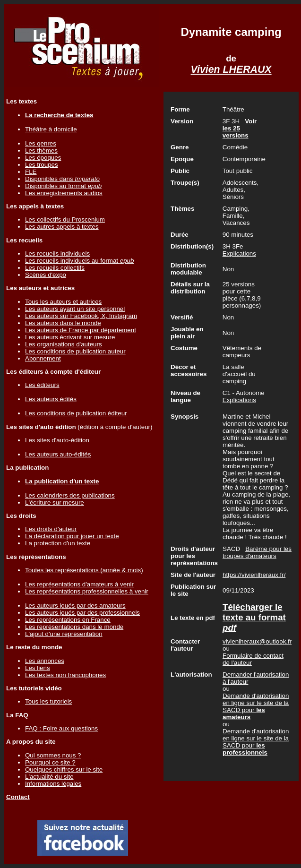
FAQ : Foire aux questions (61, 728)
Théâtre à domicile (51, 129)
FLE (31, 172)
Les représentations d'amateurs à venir (79, 584)
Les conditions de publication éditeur (76, 413)
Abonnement (43, 358)
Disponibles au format (63, 186)
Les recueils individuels (57, 254)
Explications (239, 254)
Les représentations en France (68, 620)
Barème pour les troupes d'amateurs (257, 552)
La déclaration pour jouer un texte (72, 536)
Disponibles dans (62, 179)
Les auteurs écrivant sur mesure (70, 337)
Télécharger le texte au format (254, 617)
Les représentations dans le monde (74, 627)
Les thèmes (41, 150)
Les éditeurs (42, 385)
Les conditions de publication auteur (75, 351)
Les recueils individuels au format (79, 261)
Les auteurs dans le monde (63, 323)
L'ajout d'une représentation (64, 634)
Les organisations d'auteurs (64, 344)
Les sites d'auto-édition (57, 440)
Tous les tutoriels (48, 701)
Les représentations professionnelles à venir (87, 591)
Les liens (38, 668)
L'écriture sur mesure (55, 503)
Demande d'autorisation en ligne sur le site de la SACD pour (256, 706)
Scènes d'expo (46, 275)
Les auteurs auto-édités (58, 454)
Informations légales (53, 784)
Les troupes (42, 165)
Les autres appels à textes (62, 227)
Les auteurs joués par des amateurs (75, 606)
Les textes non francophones (65, 675)
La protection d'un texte (58, 543)
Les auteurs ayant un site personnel (75, 309)
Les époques (43, 158)
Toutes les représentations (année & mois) (84, 570)
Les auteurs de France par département (81, 330)
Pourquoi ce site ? (50, 762)
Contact (18, 797)
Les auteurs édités (51, 399)
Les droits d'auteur (51, 529)
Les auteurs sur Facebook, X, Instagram (81, 316)
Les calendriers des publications (70, 495)
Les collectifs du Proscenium (65, 219)
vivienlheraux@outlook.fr (257, 641)
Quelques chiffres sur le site (64, 769)
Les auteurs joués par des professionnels (82, 613)
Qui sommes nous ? (53, 755)
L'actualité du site (49, 777)
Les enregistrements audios (64, 193)
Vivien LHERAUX (231, 69)
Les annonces (45, 661)
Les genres (41, 143)
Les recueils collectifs (55, 268)
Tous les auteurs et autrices (63, 302)
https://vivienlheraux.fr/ (254, 575)
